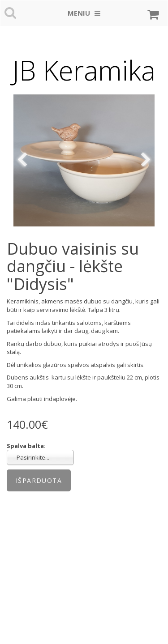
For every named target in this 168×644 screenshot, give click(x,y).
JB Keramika (84, 70)
